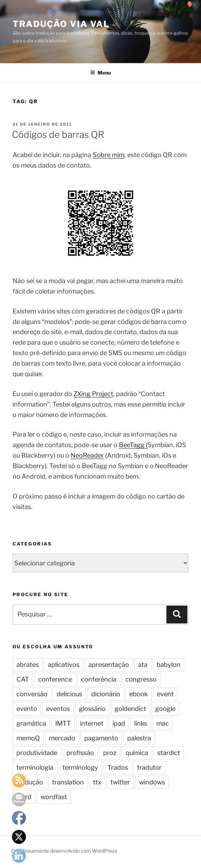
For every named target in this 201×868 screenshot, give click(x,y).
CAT (23, 679)
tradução (30, 782)
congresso (141, 679)
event (165, 694)
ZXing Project (93, 394)
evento (27, 709)
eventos (58, 709)
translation (68, 782)
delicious (69, 694)
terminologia (35, 767)
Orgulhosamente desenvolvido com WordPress (64, 851)
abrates (28, 665)
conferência (99, 679)
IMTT (63, 723)
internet (92, 723)
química (137, 753)
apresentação (109, 665)
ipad (119, 723)
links (141, 723)
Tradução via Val (61, 24)
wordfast (54, 797)
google (165, 709)
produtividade (37, 753)
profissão (80, 753)
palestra (139, 738)
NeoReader (87, 455)
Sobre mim (109, 155)
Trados (118, 767)
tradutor (149, 767)
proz (110, 753)
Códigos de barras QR (58, 135)
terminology (80, 767)
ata (143, 665)
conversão (32, 694)
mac (163, 723)
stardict (169, 753)
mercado (62, 738)
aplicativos (64, 665)
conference (55, 679)
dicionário (106, 694)
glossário (92, 709)
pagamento (101, 738)
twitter (120, 782)
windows (152, 782)
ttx (97, 782)
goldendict (130, 709)
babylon (168, 665)
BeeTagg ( (133, 445)
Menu (100, 73)
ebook (139, 694)
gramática (31, 723)
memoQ (28, 738)
